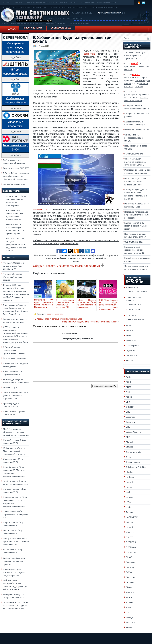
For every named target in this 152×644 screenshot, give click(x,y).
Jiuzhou (129, 512)
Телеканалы (58, 314)
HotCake (130, 477)
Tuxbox (129, 607)
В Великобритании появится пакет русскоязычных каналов (14, 350)
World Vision (132, 622)
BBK (128, 402)
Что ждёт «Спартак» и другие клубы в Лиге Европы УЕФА (13, 266)
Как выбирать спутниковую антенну (99, 3)
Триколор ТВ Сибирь (137, 291)
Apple (129, 382)
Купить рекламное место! (110, 12)
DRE (128, 412)
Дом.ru (129, 336)
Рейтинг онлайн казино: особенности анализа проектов (14, 561)
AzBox (129, 397)
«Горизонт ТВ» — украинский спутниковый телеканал (15, 451)
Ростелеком (131, 356)
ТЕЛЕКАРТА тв (134, 304)
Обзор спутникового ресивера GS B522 (16, 514)
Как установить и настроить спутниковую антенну (52, 3)
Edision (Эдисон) (134, 432)
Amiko (129, 377)
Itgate (128, 507)
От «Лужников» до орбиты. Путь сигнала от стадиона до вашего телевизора (16, 605)
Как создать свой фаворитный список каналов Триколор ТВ (134, 250)
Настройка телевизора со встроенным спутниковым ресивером (136, 215)
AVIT (128, 392)
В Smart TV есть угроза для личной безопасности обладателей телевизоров (16, 176)
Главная (6, 3)
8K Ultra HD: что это (134, 154)
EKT (128, 437)
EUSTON (130, 447)
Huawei (129, 482)
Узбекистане (89, 54)
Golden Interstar (133, 462)
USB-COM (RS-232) (133, 242)
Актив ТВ (130, 331)
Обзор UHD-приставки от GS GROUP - (137, 67)
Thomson (130, 592)
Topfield (129, 602)
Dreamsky (130, 422)
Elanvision (131, 442)
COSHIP (130, 407)
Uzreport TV (40, 210)
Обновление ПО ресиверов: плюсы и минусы (134, 138)
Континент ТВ (134, 310)
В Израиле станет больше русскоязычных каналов (58, 319)
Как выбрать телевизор (14, 184)
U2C (128, 612)
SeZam (129, 572)
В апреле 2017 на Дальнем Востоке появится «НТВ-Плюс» (90, 322)
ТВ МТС (130, 326)
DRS (128, 427)
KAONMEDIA (132, 517)
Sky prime (130, 577)
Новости (12, 29)
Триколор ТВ (132, 288)
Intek (128, 492)
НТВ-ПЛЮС (131, 316)
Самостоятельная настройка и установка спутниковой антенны (135, 162)
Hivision (129, 472)
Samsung (130, 567)
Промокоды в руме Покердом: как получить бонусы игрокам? (14, 572)
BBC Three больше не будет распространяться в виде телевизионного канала (16, 245)
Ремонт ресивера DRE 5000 (16, 168)
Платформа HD (133, 346)
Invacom (130, 497)
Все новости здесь (61, 28)
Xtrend (129, 627)
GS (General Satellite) (136, 467)
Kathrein (130, 522)
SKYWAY (130, 582)
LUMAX (129, 527)
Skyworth (130, 587)
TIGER (129, 597)
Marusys (130, 532)
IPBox (129, 502)
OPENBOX (131, 542)
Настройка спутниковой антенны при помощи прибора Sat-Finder (135, 182)
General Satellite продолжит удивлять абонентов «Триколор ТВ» (16, 395)
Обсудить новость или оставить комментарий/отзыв (69, 266)
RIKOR (129, 557)
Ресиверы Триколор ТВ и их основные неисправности (16, 541)
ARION (129, 387)
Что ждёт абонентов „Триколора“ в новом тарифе (13, 277)
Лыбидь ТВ (131, 341)
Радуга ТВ (131, 351)
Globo (129, 457)
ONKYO (130, 537)
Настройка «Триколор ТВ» (137, 130)
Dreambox (131, 417)
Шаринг (19, 3)
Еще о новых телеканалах (15, 358)
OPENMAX (131, 547)
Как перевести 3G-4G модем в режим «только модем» (135, 226)
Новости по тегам (32, 28)
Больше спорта (10, 387)
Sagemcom (131, 562)
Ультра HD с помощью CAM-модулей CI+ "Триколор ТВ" (135, 55)
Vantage (130, 617)
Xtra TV (129, 361)
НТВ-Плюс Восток (136, 319)
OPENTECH (132, 552)
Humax (129, 487)
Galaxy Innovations (134, 452)
